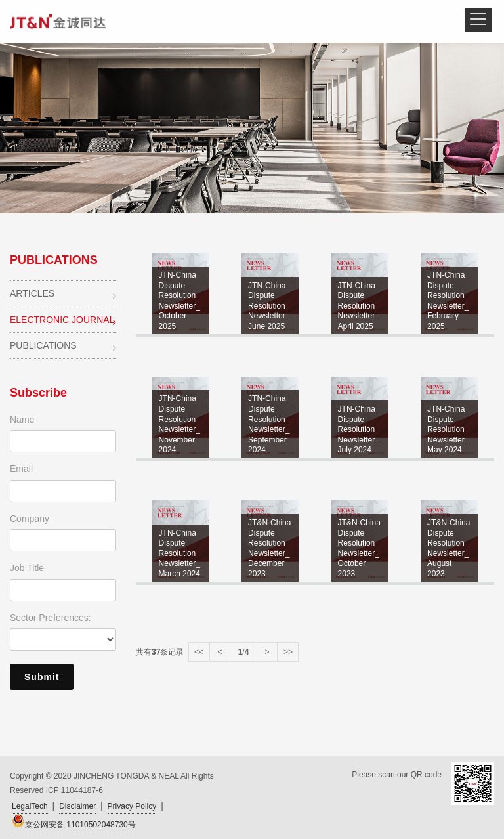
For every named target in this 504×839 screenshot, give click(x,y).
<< (199, 652)
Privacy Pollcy (132, 806)
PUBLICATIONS (63, 346)
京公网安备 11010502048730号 (74, 822)
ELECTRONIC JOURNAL (63, 321)
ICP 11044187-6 (74, 790)
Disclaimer (77, 806)
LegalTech (30, 806)
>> (288, 652)
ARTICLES (63, 294)
